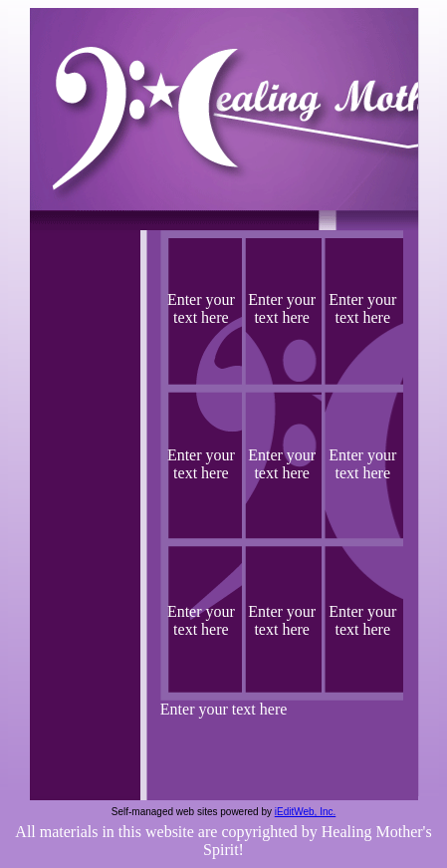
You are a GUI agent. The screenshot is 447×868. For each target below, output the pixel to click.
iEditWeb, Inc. (306, 812)
